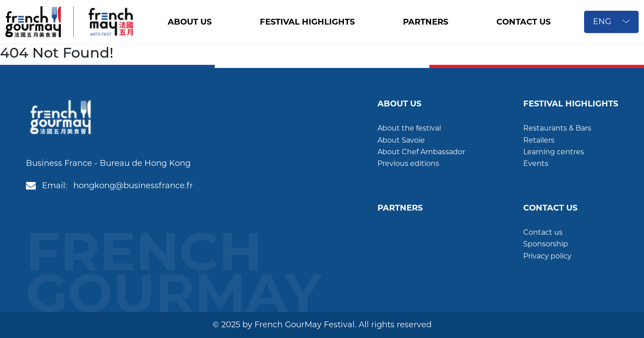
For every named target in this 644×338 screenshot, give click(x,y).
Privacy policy (547, 256)
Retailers (539, 140)
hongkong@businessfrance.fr (133, 186)
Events (536, 163)
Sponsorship (546, 244)
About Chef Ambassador (421, 152)
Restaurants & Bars (557, 128)
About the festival (409, 128)
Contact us (543, 232)
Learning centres (554, 152)
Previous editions (408, 163)
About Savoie (401, 140)
